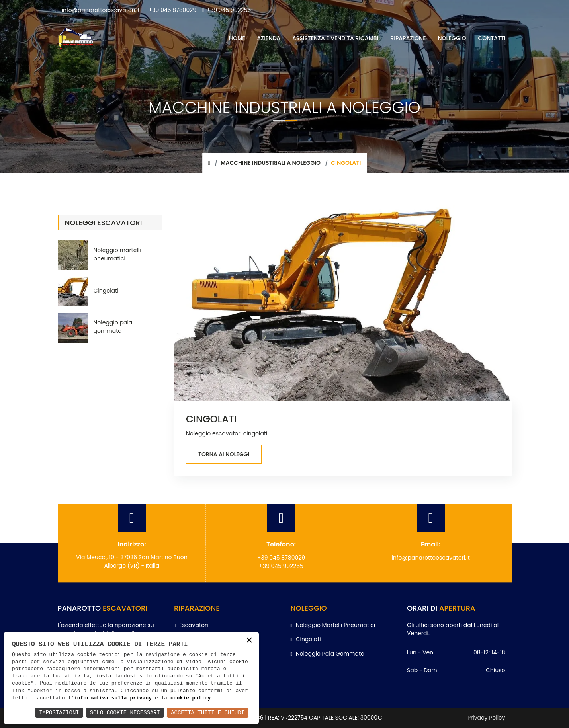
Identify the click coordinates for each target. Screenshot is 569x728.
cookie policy (191, 698)
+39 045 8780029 (170, 10)
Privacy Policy (486, 718)
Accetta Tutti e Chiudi (208, 713)
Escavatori (191, 625)
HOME (237, 38)
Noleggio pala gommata (113, 327)
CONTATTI (492, 38)
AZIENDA (269, 38)
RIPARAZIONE (408, 38)
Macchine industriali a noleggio (271, 163)
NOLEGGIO (452, 38)
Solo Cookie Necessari (125, 713)
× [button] (249, 641)
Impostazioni (59, 713)
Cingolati (106, 291)
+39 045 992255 (227, 10)
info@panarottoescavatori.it (99, 10)
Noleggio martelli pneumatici (117, 254)
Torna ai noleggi (224, 454)
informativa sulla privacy (113, 698)
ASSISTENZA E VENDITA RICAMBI (335, 38)
